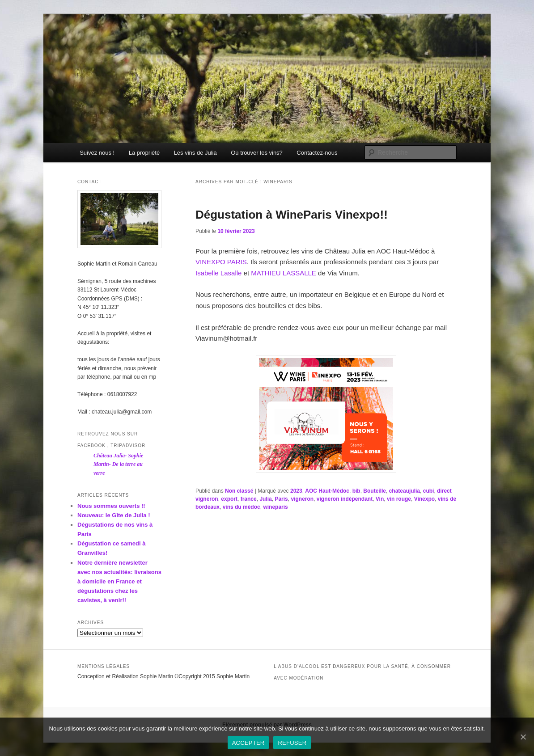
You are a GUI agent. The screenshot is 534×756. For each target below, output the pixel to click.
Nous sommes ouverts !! (111, 506)
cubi (429, 491)
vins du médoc (242, 507)
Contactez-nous (317, 153)
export (229, 499)
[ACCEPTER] (523, 737)
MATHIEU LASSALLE (284, 273)
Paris (281, 499)
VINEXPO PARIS (221, 262)
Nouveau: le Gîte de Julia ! (114, 515)
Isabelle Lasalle (218, 273)
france (249, 499)
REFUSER (292, 743)
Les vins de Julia (195, 153)
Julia (265, 499)
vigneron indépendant (345, 499)
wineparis (275, 507)
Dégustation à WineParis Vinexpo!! (292, 215)
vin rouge (399, 499)
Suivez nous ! (97, 153)
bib (356, 491)
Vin (380, 499)
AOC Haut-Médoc (327, 491)
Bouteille (375, 491)
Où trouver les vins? (257, 153)
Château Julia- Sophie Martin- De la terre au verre (118, 464)
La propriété (144, 153)
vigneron (302, 499)
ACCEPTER (248, 743)
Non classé (239, 491)
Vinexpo (424, 499)
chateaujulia (405, 491)
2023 (296, 491)
